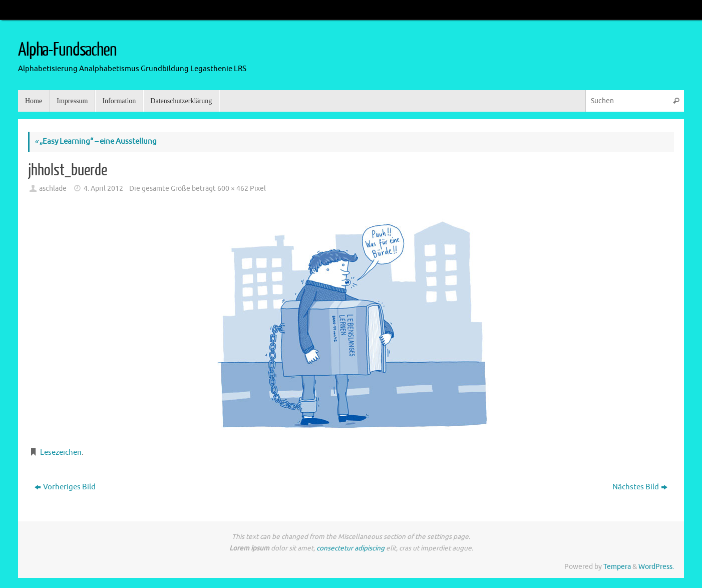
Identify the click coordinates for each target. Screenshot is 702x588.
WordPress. (656, 567)
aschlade (53, 189)
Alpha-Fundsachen (67, 50)
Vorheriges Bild (65, 487)
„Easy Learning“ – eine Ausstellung (96, 141)
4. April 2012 (103, 189)
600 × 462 (233, 189)
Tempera (617, 567)
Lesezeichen (61, 453)
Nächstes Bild (640, 487)
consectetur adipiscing (350, 548)
